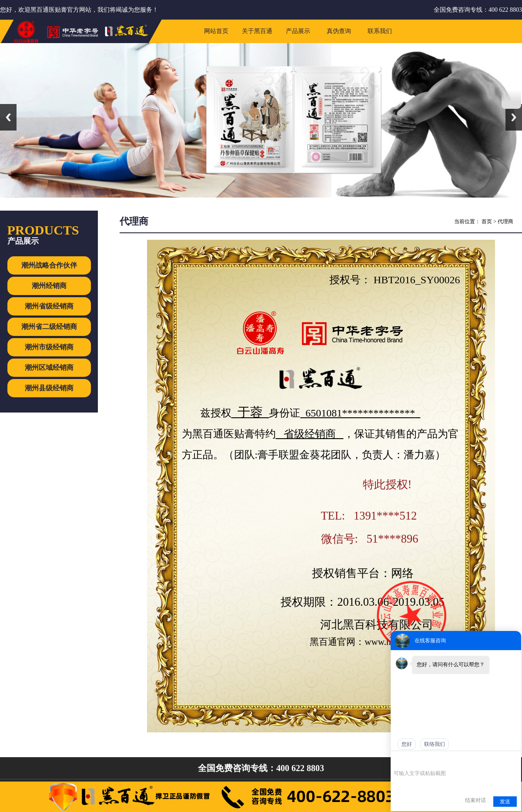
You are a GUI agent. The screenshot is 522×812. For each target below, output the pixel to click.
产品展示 (298, 31)
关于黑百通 (257, 31)
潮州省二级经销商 (49, 327)
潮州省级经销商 (49, 306)
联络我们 (435, 744)
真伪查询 (339, 31)
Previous (8, 117)
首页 (487, 221)
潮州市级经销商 (49, 347)
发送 (505, 802)
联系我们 (380, 31)
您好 (407, 744)
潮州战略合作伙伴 (49, 265)
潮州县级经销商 (49, 388)
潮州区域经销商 (49, 367)
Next (514, 117)
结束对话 (475, 800)
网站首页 (216, 31)
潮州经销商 (49, 286)
